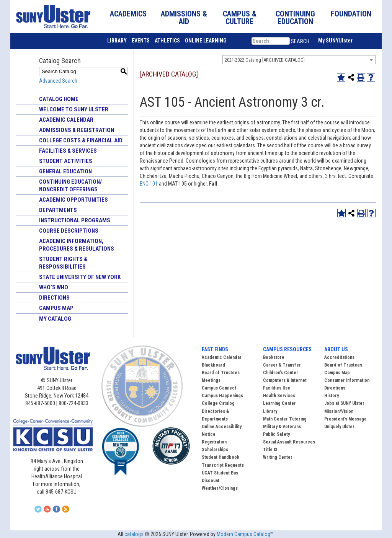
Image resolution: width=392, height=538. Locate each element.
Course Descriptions (69, 231)
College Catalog (218, 403)
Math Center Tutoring (285, 419)
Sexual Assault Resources (289, 442)
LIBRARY (117, 41)
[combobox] (299, 60)
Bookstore (274, 357)
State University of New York (80, 277)
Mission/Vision (339, 411)
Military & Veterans (282, 427)
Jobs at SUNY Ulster (344, 403)
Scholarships (215, 450)
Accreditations (339, 357)
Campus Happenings (222, 396)
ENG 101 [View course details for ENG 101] (149, 184)
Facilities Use (277, 388)
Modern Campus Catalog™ (245, 534)
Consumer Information (347, 380)
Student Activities (66, 161)
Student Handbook (220, 457)
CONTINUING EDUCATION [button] (295, 18)
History (332, 396)
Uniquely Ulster (339, 427)
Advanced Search (58, 81)
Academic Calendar (66, 120)
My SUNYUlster (335, 41)
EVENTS (141, 41)
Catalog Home (59, 99)
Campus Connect (219, 388)
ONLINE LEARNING (206, 41)
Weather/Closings (220, 488)
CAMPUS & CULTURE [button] (240, 18)
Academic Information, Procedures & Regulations (77, 245)
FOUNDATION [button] (351, 14)
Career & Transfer (282, 365)
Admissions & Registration (77, 130)
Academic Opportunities (73, 200)
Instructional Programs (75, 220)
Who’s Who (54, 287)
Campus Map (56, 308)
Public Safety (276, 434)
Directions (54, 298)
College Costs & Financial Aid (81, 140)
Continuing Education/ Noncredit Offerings (70, 186)
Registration (214, 442)
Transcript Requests (223, 465)
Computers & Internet (285, 380)
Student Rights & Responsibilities (63, 263)
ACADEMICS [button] (128, 14)
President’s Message (345, 419)
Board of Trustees (343, 365)
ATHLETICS (167, 41)
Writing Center (278, 457)
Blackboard (213, 365)
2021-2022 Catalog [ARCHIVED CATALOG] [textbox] (265, 60)
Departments (58, 210)
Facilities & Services (68, 151)
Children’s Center (281, 373)
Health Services (279, 396)
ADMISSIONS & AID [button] (184, 18)
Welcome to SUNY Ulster (74, 109)
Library (270, 411)
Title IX (270, 450)
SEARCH (300, 41)
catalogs (134, 534)
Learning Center (279, 403)
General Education (65, 171)
